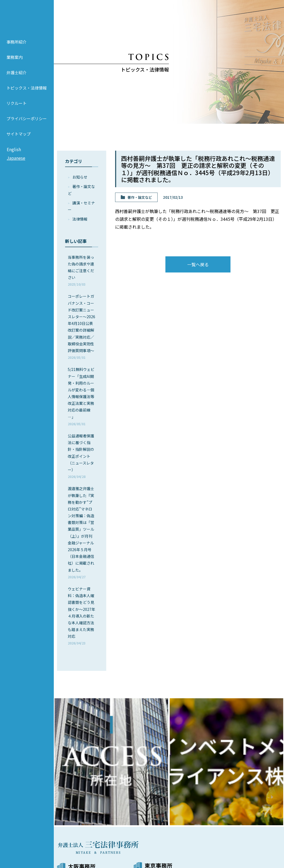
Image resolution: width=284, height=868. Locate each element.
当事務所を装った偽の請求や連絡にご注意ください (81, 271)
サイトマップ (19, 139)
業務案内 (15, 63)
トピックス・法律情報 (27, 93)
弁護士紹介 (17, 78)
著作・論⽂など (140, 197)
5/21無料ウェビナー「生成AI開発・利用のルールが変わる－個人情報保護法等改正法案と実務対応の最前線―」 (81, 396)
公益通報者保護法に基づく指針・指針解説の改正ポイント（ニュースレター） (81, 456)
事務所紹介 (17, 47)
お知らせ (80, 177)
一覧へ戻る (198, 264)
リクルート (17, 109)
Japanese (16, 163)
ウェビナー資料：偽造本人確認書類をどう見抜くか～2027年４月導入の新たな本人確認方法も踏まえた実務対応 (81, 616)
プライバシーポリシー (27, 124)
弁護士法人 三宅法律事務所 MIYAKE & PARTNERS (27, 19)
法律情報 (80, 219)
